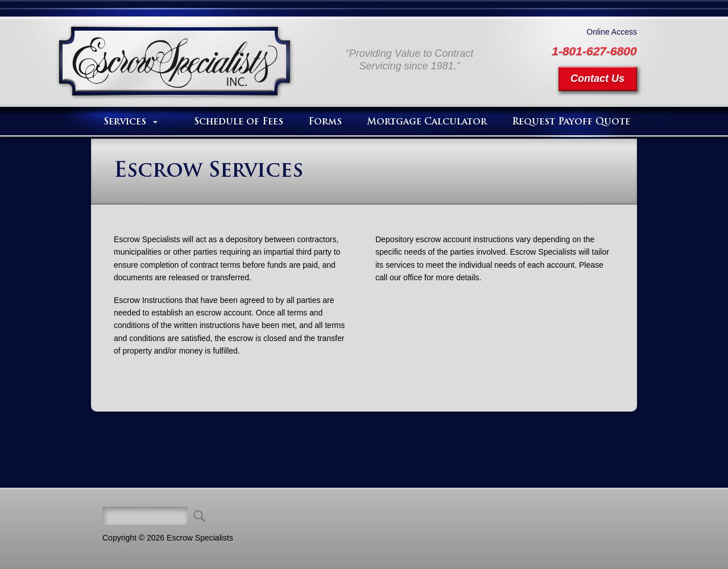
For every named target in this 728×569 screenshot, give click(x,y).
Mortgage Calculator (427, 122)
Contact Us (597, 78)
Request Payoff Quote (571, 122)
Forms (325, 122)
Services (125, 122)
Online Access (612, 32)
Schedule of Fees (239, 122)
